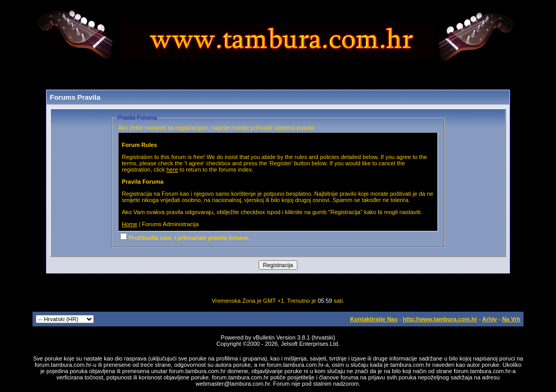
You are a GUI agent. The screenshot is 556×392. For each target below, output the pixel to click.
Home (129, 224)
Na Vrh (511, 319)
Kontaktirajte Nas (374, 319)
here (172, 169)
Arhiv (489, 319)
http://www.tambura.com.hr (440, 319)
